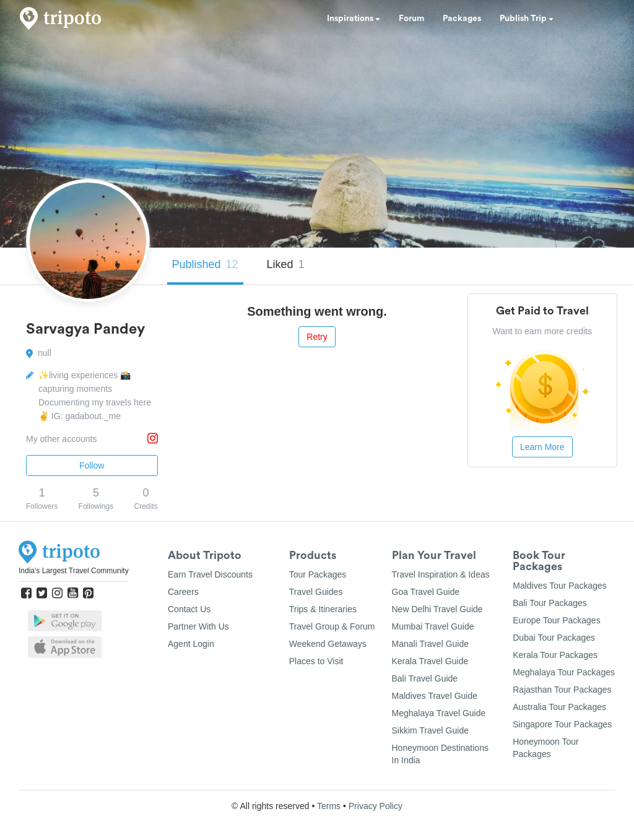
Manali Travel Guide (431, 644)
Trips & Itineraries (323, 609)
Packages (462, 19)
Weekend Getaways (328, 644)
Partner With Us (198, 626)
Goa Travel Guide (426, 592)
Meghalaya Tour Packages (564, 672)
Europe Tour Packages (556, 620)
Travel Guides (316, 592)
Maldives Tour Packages (559, 586)
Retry (317, 337)
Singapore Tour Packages (562, 724)
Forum (411, 19)
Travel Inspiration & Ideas (441, 574)
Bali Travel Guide (425, 678)
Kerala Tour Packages (555, 655)
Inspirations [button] (354, 19)
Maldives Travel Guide (435, 696)
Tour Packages (318, 574)
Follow (92, 465)
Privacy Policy (376, 806)
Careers (183, 592)
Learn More (542, 447)
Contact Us (189, 609)
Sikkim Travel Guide (430, 730)
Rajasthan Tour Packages (562, 690)
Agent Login (191, 644)
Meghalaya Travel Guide (439, 713)
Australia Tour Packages (559, 707)
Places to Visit (316, 661)
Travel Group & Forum (332, 626)
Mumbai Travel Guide (433, 626)
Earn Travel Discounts (210, 574)
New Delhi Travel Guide (437, 609)
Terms (329, 806)
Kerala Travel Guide (430, 661)
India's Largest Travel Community (74, 571)
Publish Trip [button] (527, 19)
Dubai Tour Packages (554, 638)
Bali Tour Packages (550, 603)
